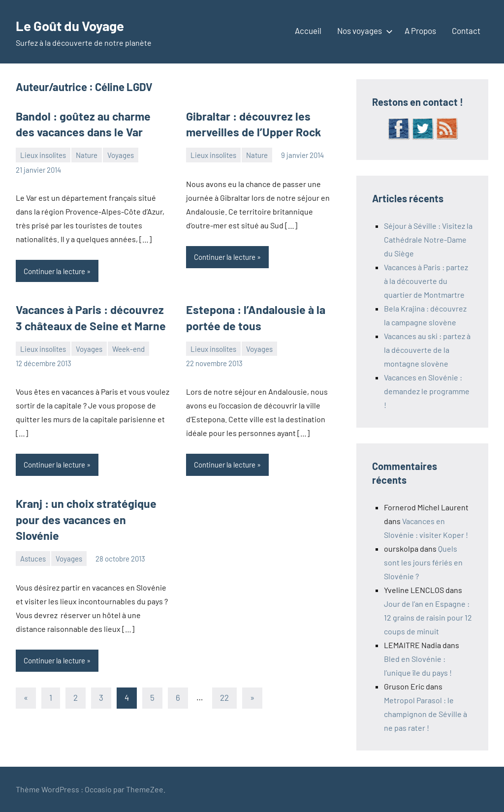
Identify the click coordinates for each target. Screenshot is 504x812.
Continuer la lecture (54, 269)
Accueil (308, 31)
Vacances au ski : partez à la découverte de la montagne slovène (427, 350)
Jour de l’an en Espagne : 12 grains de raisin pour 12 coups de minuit (428, 617)
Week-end (128, 345)
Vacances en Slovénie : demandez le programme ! (427, 391)
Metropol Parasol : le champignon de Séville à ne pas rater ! (425, 714)
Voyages (121, 154)
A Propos (420, 31)
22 (224, 677)
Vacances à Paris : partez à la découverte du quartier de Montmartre (426, 281)
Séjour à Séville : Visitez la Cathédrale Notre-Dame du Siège (428, 239)
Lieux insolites (43, 154)
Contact (466, 31)
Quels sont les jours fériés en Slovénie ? (423, 562)
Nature (87, 154)
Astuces (33, 538)
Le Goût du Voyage (79, 25)
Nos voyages (363, 31)
